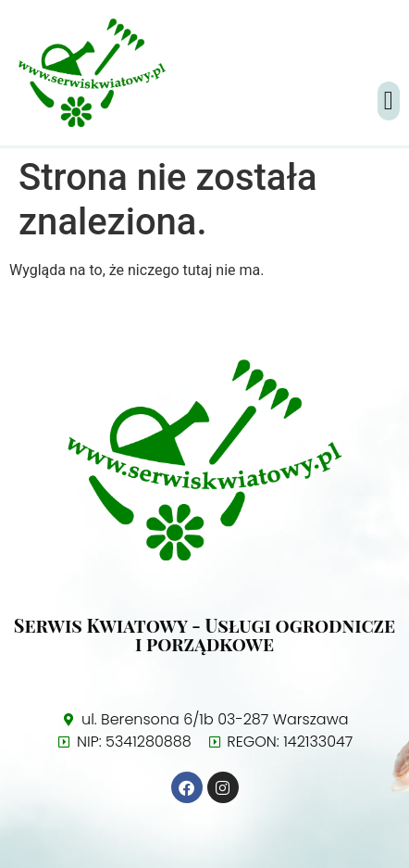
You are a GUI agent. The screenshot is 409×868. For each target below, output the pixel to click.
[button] (389, 101)
